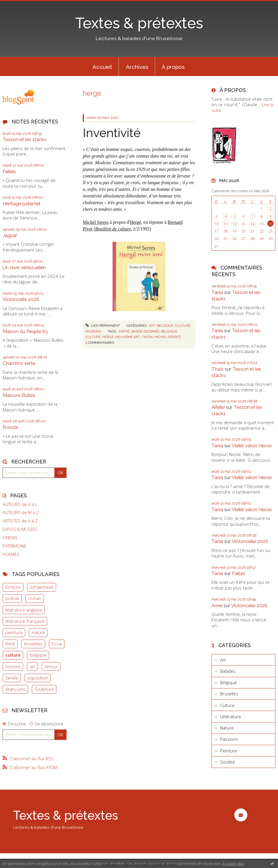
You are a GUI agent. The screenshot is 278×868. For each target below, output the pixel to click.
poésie (12, 598)
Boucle (10, 427)
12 (234, 224)
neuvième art (128, 337)
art (33, 666)
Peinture (229, 751)
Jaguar (10, 235)
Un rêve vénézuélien (24, 267)
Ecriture (13, 587)
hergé (108, 337)
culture (13, 655)
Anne (217, 605)
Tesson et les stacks (25, 139)
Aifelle (218, 407)
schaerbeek (42, 587)
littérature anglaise (24, 610)
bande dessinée (145, 331)
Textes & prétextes (139, 23)
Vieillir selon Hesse (252, 446)
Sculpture (44, 689)
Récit (10, 644)
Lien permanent (103, 326)
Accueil (102, 67)
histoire (13, 666)
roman (35, 598)
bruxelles (33, 644)
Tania (217, 292)
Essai (57, 644)
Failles (9, 171)
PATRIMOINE (14, 546)
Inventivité (112, 133)
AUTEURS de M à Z (21, 513)
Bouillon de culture (113, 229)
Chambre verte (19, 363)
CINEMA (10, 538)
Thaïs (218, 369)
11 (225, 224)
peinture (14, 632)
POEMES (11, 554)
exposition (38, 678)
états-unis (15, 689)
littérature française (25, 621)
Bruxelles (229, 694)
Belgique (165, 326)
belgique (38, 655)
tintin (147, 337)
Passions (93, 331)
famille (12, 678)
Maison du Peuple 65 (25, 331)
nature (38, 632)
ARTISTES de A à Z (20, 521)
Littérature (231, 716)
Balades (228, 671)
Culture (183, 326)
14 (252, 224)
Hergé (136, 222)
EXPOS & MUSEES (20, 529)
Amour (51, 666)
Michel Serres (96, 222)
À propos (173, 67)
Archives (137, 67)
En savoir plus (233, 864)
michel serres (167, 337)
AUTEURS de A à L (20, 504)
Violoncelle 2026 (21, 299)
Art (152, 326)
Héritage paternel (21, 204)
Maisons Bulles (19, 395)
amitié (124, 331)
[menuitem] (102, 67)
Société (228, 762)
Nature (227, 728)
